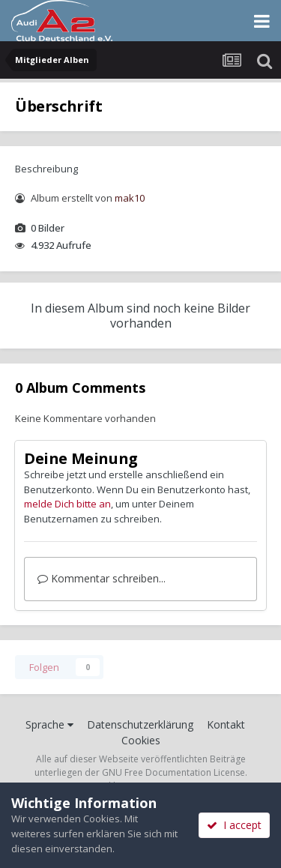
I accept (234, 825)
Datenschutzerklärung (140, 724)
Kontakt (226, 724)
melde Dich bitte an (67, 504)
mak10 (130, 198)
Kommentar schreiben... (102, 578)
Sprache (49, 724)
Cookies (141, 740)
